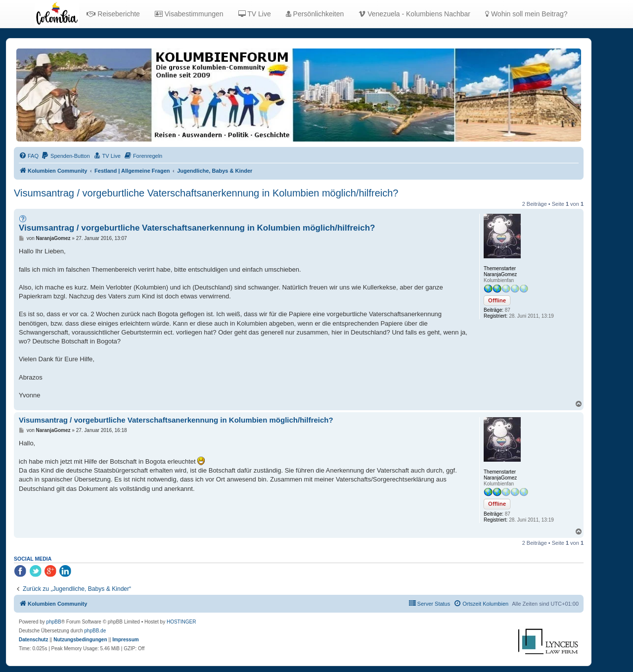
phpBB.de (95, 631)
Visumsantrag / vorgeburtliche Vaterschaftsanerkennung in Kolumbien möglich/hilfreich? (206, 193)
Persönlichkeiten (315, 14)
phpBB (54, 622)
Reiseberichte (113, 14)
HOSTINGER (181, 622)
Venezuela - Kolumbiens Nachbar (414, 14)
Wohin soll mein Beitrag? (526, 14)
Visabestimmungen (189, 14)
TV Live (255, 14)
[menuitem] (29, 156)
